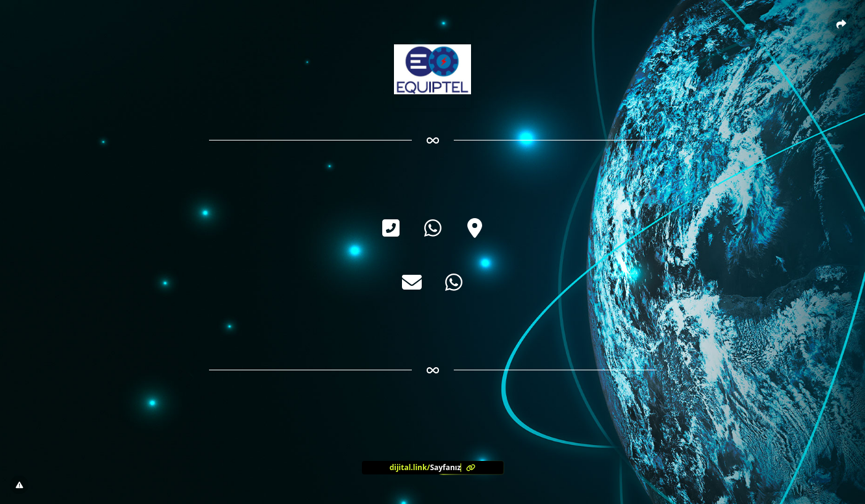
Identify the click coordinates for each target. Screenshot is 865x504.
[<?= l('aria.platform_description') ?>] (433, 468)
